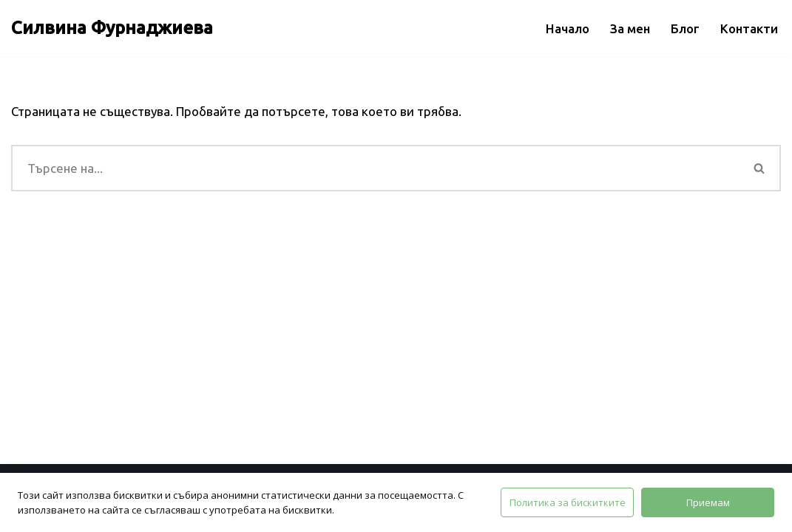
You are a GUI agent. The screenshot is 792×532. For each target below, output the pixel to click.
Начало (568, 28)
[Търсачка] (375, 168)
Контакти (749, 28)
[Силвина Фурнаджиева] (112, 28)
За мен (630, 28)
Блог (685, 28)
